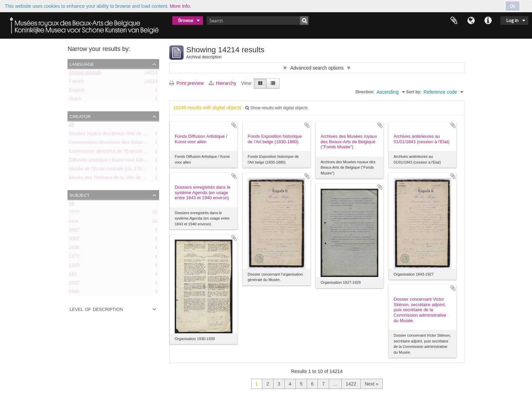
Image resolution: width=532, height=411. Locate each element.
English (77, 91)
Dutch (75, 100)
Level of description (96, 309)
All (72, 126)
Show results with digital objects (277, 108)
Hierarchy (223, 83)
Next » (372, 384)
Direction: (365, 92)
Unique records (85, 74)
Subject (80, 195)
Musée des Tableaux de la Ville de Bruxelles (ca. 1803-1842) (133, 179)
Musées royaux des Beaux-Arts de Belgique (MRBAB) (126, 135)
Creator (80, 116)
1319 (74, 266)
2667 (74, 231)
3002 (74, 240)
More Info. (180, 6)
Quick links (488, 21)
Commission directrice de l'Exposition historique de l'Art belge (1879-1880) (147, 152)
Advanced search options (317, 68)
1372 (74, 258)
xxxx (74, 222)
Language (471, 21)
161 (73, 275)
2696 (74, 249)
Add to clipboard (234, 125)
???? (74, 213)
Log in (512, 20)
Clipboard (454, 21)
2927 (74, 284)
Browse (186, 20)
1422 (351, 384)
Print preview (187, 83)
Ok (512, 6)
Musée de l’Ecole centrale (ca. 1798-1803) (113, 170)
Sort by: (414, 92)
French (76, 82)
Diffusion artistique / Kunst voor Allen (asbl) (114, 161)
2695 (74, 293)
